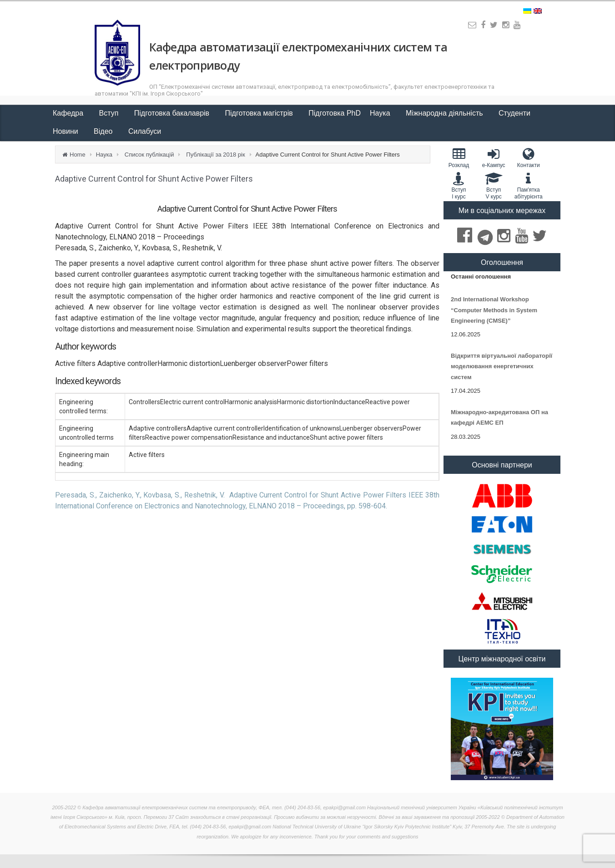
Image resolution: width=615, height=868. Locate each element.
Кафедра (69, 113)
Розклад (459, 158)
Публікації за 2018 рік (215, 155)
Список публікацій (149, 155)
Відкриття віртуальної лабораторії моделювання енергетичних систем (502, 366)
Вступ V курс (494, 186)
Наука (381, 113)
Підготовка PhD (335, 113)
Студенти (515, 113)
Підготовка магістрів (260, 113)
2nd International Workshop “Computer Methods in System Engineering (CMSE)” (494, 310)
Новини (66, 131)
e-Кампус (494, 158)
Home (78, 155)
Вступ (110, 113)
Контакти (528, 158)
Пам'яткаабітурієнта (528, 186)
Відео (104, 131)
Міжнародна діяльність (445, 113)
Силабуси (145, 131)
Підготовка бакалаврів (173, 113)
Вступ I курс (459, 186)
